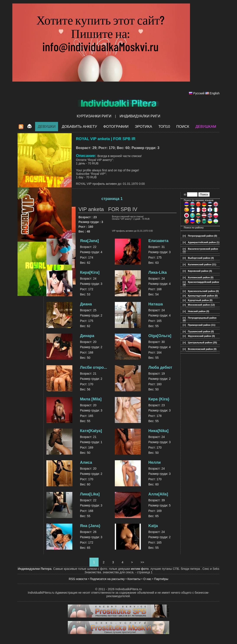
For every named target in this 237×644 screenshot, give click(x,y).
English (215, 93)
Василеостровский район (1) (200, 250)
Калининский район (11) (202, 264)
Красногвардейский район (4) (201, 283)
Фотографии (116, 127)
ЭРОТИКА (143, 127)
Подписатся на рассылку (107, 579)
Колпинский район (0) (201, 277)
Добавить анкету (79, 127)
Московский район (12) (201, 305)
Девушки (47, 127)
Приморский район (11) (202, 325)
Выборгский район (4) (201, 258)
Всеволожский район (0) (202, 349)
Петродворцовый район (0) (200, 319)
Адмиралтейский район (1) (204, 242)
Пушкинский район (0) (201, 331)
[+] (184, 236)
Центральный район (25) (202, 342)
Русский (199, 93)
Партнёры (161, 579)
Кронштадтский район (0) (203, 296)
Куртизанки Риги (94, 116)
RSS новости (78, 579)
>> (142, 562)
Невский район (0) (198, 311)
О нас (147, 579)
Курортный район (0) (200, 300)
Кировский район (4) (200, 271)
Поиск (183, 127)
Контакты (134, 579)
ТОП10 (164, 127)
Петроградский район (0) (202, 236)
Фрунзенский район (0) (201, 336)
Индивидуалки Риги (140, 116)
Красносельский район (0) (203, 291)
